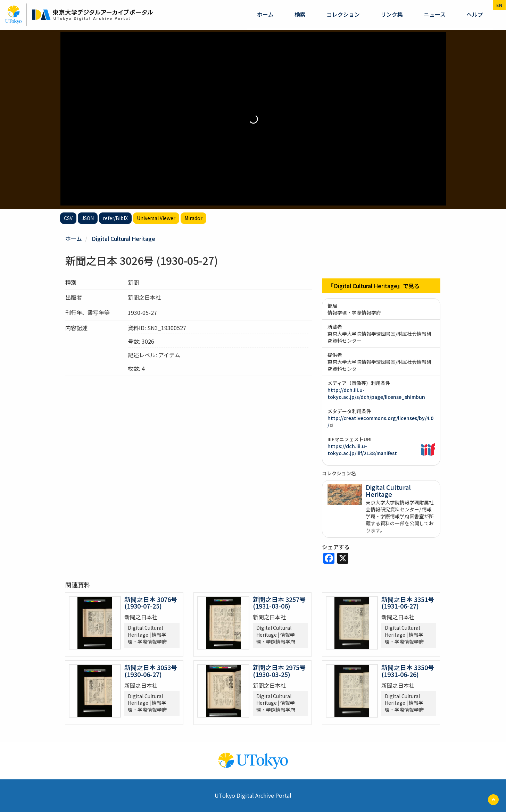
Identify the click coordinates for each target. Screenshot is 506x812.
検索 (300, 14)
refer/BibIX (115, 218)
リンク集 (392, 14)
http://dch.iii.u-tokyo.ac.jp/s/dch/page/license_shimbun (376, 393)
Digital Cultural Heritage (123, 238)
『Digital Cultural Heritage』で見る (374, 286)
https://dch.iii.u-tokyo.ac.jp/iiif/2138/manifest (362, 450)
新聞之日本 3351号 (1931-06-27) (408, 603)
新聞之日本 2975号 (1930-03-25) (279, 671)
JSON (88, 218)
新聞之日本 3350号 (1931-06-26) (408, 671)
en (499, 5)
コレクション (343, 14)
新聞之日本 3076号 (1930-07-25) (151, 603)
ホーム (265, 14)
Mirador (193, 218)
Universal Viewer (156, 218)
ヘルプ (475, 14)
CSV (68, 218)
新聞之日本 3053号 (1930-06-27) (151, 671)
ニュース (435, 14)
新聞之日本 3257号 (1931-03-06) (279, 603)
